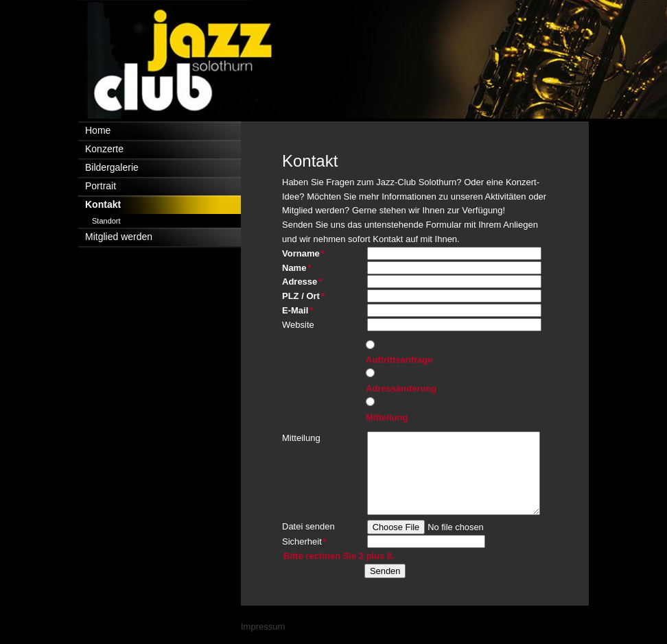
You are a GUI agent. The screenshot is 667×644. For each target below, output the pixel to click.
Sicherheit (304, 541)
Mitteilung (387, 417)
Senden (385, 571)
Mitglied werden (119, 237)
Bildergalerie (112, 167)
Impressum (263, 627)
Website (298, 325)
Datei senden (308, 526)
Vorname (304, 253)
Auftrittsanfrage (399, 360)
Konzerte (104, 149)
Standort (106, 221)
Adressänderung (401, 389)
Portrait (101, 186)
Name (304, 267)
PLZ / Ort (304, 295)
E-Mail (304, 310)
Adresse (304, 281)
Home (98, 130)
